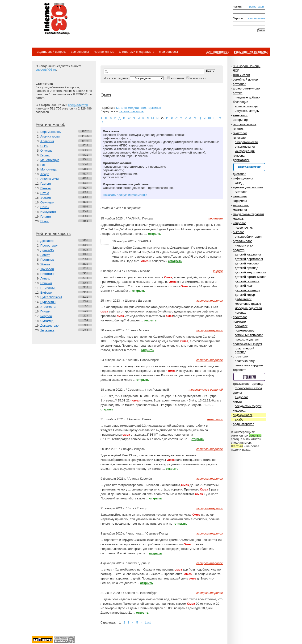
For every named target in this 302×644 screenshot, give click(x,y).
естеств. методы (246, 106)
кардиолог (240, 201)
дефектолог (243, 299)
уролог (238, 393)
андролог (241, 397)
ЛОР (236, 71)
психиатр (239, 322)
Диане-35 (47, 250)
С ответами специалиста (136, 52)
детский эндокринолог (250, 272)
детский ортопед (246, 268)
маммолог (240, 210)
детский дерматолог (249, 259)
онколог (238, 232)
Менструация (50, 160)
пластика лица (245, 361)
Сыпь (44, 146)
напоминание (257, 18)
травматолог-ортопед (248, 384)
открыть (155, 234)
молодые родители (248, 308)
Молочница (48, 169)
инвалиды (240, 196)
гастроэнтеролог (245, 124)
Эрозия (46, 198)
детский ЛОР (244, 286)
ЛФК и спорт (242, 75)
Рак (43, 165)
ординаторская (243, 424)
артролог (239, 84)
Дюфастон (48, 241)
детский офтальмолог (250, 277)
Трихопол (47, 269)
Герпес (45, 155)
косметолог (241, 205)
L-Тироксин (48, 288)
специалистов (78, 105)
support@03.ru (46, 70)
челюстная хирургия (249, 365)
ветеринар (240, 120)
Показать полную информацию (125, 195)
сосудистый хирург (248, 406)
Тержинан (47, 330)
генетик (238, 129)
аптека (238, 93)
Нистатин (47, 274)
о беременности (246, 142)
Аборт (45, 174)
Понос (45, 221)
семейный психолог (249, 335)
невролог (239, 223)
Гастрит (46, 184)
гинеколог (240, 138)
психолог (241, 326)
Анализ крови (50, 136)
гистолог (241, 192)
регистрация (257, 6)
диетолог (239, 174)
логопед (240, 313)
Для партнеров (218, 52)
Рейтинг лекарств (53, 234)
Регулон (46, 316)
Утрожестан (49, 307)
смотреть (175, 261)
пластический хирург (248, 344)
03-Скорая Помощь (247, 66)
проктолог (240, 317)
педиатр (239, 250)
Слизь (45, 207)
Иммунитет (48, 212)
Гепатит (46, 217)
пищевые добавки (247, 97)
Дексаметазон (50, 326)
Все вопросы (80, 52)
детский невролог (247, 263)
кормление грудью (248, 304)
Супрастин (48, 302)
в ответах (178, 78)
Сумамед (47, 321)
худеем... (239, 411)
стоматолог (241, 356)
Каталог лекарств (131, 111)
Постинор (47, 260)
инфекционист (243, 178)
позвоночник (244, 228)
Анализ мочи (49, 179)
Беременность (51, 132)
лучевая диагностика (248, 187)
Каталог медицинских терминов (139, 108)
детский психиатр (247, 290)
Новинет (46, 283)
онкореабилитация (248, 237)
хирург (237, 402)
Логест (45, 255)
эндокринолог (243, 415)
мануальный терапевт (249, 214)
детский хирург (245, 295)
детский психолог (247, 281)
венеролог (240, 115)
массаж (238, 219)
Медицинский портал (56, 19)
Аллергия (47, 141)
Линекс (45, 278)
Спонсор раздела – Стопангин (249, 377)
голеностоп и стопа (248, 388)
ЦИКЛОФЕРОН (51, 297)
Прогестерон (49, 245)
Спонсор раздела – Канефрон (249, 167)
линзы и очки (244, 245)
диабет (240, 419)
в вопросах (198, 78)
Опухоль (46, 151)
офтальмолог (242, 241)
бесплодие (241, 102)
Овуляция (47, 202)
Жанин (45, 264)
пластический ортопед (244, 350)
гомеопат (239, 156)
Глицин (45, 311)
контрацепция (245, 151)
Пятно (45, 193)
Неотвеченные (104, 52)
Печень (46, 188)
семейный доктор (245, 79)
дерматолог (241, 160)
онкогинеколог (245, 147)
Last (148, 622)
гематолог (240, 133)
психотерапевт (245, 330)
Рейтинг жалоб (50, 125)
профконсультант (247, 339)
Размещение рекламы (251, 52)
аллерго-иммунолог (247, 88)
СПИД (239, 183)
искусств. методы (247, 111)
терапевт (239, 370)
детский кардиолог (248, 254)
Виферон (47, 293)
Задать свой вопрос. (51, 52)
